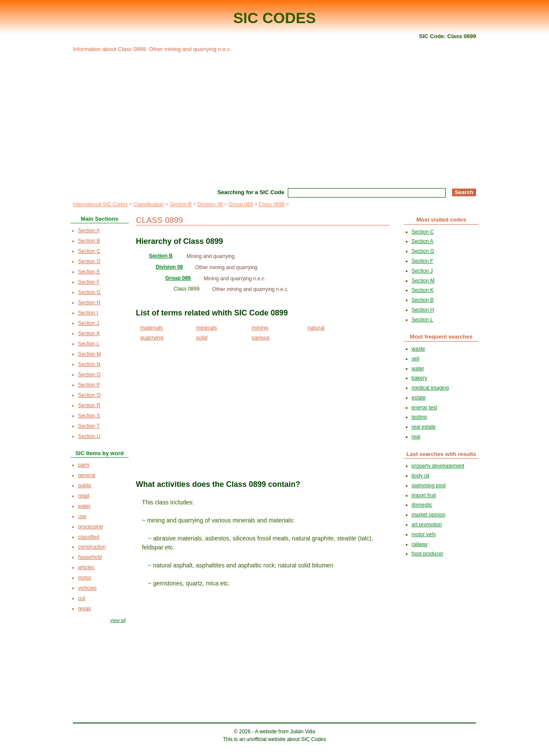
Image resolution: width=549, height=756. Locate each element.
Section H (89, 303)
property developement (438, 466)
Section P (89, 385)
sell (416, 359)
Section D (89, 261)
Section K (89, 333)
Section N (89, 364)
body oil (421, 476)
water (84, 506)
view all (118, 620)
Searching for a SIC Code (251, 192)
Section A (89, 231)
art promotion (427, 525)
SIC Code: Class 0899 (448, 36)
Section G (89, 292)
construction (92, 547)
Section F (89, 282)
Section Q (89, 395)
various (261, 337)
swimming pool (429, 486)
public (85, 486)
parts (84, 465)
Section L (89, 344)
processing (90, 527)
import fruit (424, 495)
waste (418, 349)
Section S (89, 416)
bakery (419, 378)
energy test (424, 408)
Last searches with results (442, 454)
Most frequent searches (441, 337)
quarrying (152, 337)
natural (316, 328)
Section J (89, 323)
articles (86, 567)
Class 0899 (271, 204)
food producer (428, 554)
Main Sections (99, 219)
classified (89, 537)
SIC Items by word (100, 453)
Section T (89, 426)
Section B (180, 204)
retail (84, 496)
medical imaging (430, 388)
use (82, 516)
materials (152, 328)
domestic (422, 505)
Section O (89, 375)
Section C (89, 251)
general (87, 475)
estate (419, 398)
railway (420, 544)
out (82, 598)
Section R (89, 405)
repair (85, 609)
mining (260, 328)
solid (202, 337)
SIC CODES (275, 18)
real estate (424, 427)
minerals (207, 328)
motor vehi (424, 534)
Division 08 (210, 204)
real (416, 437)
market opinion (429, 515)
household (90, 557)
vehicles (87, 588)
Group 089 (241, 204)
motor (85, 578)
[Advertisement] (274, 119)
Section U (89, 436)
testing (419, 417)
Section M (89, 354)
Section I (88, 313)
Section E (89, 272)
